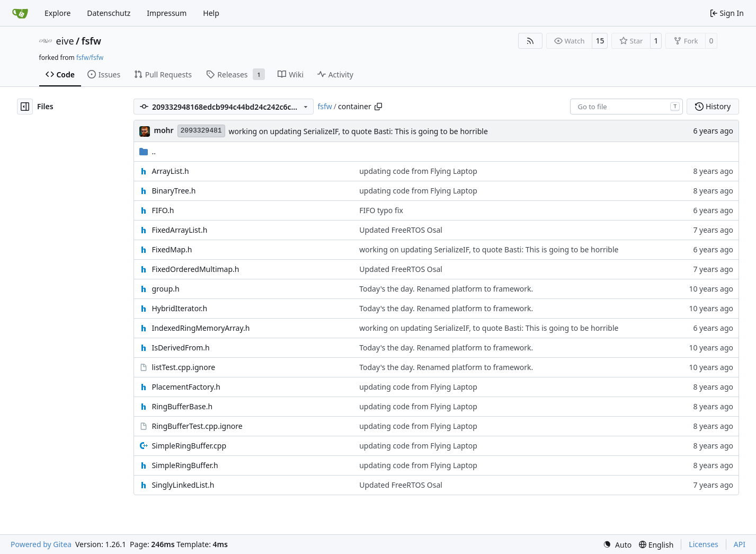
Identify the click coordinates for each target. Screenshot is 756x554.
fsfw (91, 41)
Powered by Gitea (41, 544)
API (740, 544)
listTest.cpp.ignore (183, 367)
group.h (165, 289)
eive (65, 41)
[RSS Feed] (530, 41)
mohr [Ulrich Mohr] (163, 130)
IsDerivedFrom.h (180, 348)
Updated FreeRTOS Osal (401, 230)
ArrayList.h (170, 171)
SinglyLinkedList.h (183, 485)
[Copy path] (378, 107)
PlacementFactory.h (186, 387)
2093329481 (201, 131)
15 (600, 41)
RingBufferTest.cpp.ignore (197, 426)
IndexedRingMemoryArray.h (201, 328)
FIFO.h (163, 210)
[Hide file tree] (25, 107)
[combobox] (626, 107)
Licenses (704, 544)
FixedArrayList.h (179, 230)
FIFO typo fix (381, 210)
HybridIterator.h (179, 308)
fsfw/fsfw (90, 58)
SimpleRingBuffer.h (185, 465)
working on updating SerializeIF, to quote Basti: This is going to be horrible (358, 131)
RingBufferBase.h (182, 406)
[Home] (20, 13)
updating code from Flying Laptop (418, 171)
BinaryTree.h (174, 191)
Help (211, 13)
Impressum (167, 13)
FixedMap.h (172, 249)
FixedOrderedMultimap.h (195, 269)
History (713, 106)
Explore (57, 13)
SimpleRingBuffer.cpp (189, 446)
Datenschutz (109, 13)
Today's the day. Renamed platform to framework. (446, 289)
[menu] (617, 545)
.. (148, 151)
